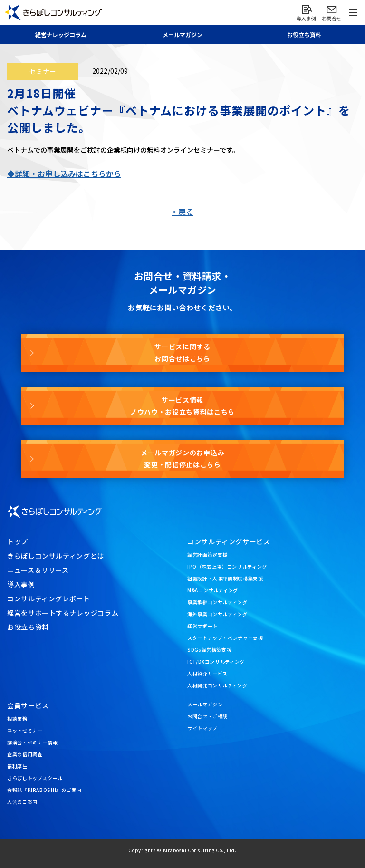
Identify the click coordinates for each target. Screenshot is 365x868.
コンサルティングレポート (49, 598)
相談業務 (17, 719)
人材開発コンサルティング (217, 685)
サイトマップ (202, 728)
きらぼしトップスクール (35, 778)
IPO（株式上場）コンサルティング (227, 566)
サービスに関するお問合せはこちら (182, 352)
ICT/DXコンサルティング (216, 661)
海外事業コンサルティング (217, 614)
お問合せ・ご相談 (207, 716)
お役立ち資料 (304, 34)
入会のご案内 (22, 802)
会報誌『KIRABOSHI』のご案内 (44, 790)
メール (182, 34)
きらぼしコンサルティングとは (56, 556)
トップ (18, 541)
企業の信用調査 (25, 754)
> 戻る (183, 212)
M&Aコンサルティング (213, 590)
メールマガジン (205, 704)
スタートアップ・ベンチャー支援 (225, 638)
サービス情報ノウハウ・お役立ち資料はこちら (182, 406)
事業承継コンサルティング (217, 602)
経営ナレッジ (61, 34)
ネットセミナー (25, 730)
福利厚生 (17, 766)
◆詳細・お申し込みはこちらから (64, 174)
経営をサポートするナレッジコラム (63, 613)
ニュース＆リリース (38, 570)
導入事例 (21, 584)
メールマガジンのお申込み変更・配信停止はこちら (182, 458)
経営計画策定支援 (207, 555)
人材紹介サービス (207, 673)
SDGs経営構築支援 (209, 650)
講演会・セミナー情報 (32, 742)
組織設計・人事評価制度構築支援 (225, 578)
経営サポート (202, 626)
